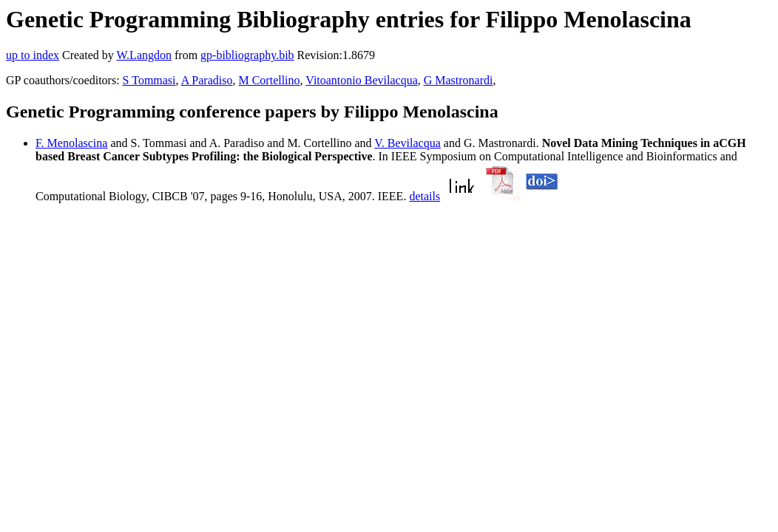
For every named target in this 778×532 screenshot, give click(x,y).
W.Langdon (144, 55)
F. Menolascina (71, 143)
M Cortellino (269, 80)
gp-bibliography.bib (247, 55)
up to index (33, 55)
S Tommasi (149, 80)
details (424, 196)
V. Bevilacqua (407, 143)
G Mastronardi (459, 80)
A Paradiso (207, 80)
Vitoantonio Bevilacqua (361, 80)
